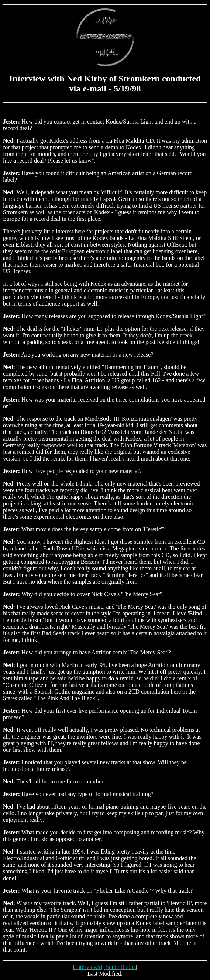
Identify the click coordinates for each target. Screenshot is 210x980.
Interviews (88, 967)
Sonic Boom (120, 967)
